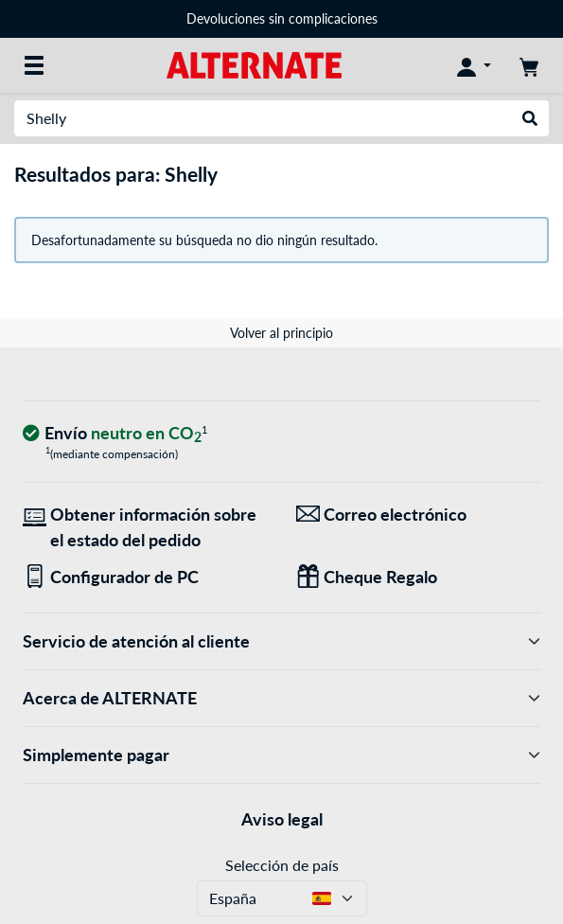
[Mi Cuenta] (474, 65)
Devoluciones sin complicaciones (282, 18)
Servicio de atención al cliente (281, 641)
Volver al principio (281, 333)
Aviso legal (282, 819)
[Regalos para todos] (419, 577)
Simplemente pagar (281, 755)
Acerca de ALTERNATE (281, 698)
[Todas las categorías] (34, 65)
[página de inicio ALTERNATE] (254, 64)
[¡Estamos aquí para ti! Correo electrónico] (419, 515)
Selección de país (282, 865)
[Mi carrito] (529, 65)
